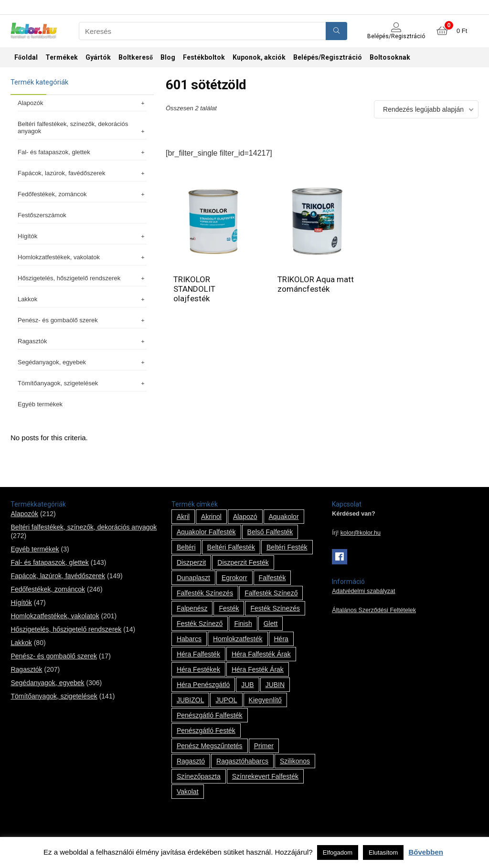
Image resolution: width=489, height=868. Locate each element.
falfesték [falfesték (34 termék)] (272, 578)
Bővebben (426, 852)
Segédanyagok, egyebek (82, 362)
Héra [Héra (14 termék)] (281, 639)
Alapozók (82, 103)
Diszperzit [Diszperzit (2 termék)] (191, 562)
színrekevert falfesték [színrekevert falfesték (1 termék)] (265, 776)
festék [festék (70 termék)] (229, 608)
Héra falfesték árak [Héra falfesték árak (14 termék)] (261, 654)
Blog (168, 57)
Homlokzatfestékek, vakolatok (82, 257)
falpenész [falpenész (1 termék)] (192, 608)
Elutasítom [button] (383, 852)
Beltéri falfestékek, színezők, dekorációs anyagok (82, 127)
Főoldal (26, 57)
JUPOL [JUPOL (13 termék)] (226, 700)
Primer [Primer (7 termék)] (264, 746)
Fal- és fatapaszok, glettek (82, 152)
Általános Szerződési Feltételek (374, 610)
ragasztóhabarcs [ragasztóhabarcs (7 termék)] (242, 761)
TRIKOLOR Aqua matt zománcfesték (316, 284)
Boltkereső (136, 57)
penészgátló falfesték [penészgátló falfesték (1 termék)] (210, 715)
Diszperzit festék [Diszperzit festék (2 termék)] (243, 562)
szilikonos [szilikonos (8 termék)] (295, 761)
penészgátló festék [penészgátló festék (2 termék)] (206, 730)
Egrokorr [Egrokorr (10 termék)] (234, 578)
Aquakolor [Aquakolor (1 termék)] (284, 517)
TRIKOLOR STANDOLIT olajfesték (194, 289)
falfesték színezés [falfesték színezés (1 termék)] (205, 593)
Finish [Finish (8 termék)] (243, 624)
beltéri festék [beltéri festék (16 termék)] (287, 547)
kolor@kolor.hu (361, 533)
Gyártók (98, 57)
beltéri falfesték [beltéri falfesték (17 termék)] (231, 547)
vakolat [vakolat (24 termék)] (188, 792)
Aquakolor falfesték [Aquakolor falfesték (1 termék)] (206, 532)
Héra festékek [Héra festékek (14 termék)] (198, 669)
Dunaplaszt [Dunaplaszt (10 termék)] (193, 578)
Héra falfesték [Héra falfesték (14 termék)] (198, 654)
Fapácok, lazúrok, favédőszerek (82, 173)
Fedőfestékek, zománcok (82, 194)
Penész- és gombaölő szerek (82, 320)
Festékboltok (204, 57)
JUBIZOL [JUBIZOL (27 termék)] (191, 700)
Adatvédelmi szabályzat (363, 591)
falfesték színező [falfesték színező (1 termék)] (271, 593)
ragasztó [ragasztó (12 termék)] (191, 761)
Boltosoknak (390, 57)
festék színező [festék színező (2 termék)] (200, 624)
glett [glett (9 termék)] (271, 624)
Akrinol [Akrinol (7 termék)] (211, 517)
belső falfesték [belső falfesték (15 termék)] (270, 532)
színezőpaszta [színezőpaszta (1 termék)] (199, 776)
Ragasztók (82, 341)
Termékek (62, 57)
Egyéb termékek (40, 404)
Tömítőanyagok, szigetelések (82, 383)
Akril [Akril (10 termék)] (183, 517)
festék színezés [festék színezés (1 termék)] (275, 608)
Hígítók (82, 236)
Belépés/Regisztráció (328, 57)
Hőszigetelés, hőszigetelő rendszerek (82, 278)
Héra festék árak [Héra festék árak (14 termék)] (258, 669)
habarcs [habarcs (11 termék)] (189, 639)
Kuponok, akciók (259, 57)
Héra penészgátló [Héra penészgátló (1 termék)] (203, 685)
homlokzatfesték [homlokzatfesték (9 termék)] (238, 639)
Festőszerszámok (42, 215)
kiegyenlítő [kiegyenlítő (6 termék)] (265, 700)
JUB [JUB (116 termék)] (247, 685)
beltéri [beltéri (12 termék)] (186, 547)
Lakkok (82, 299)
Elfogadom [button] (338, 852)
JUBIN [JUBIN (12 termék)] (275, 685)
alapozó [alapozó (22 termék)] (245, 517)
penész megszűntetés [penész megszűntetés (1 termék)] (210, 746)
